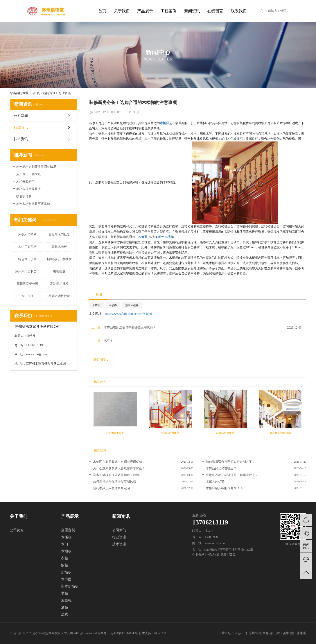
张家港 (302, 633)
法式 (65, 614)
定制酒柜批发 (59, 284)
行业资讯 (65, 93)
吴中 (286, 633)
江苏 (238, 633)
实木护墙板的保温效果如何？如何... (117, 475)
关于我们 (122, 11)
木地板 (66, 551)
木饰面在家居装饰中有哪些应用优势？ (130, 327)
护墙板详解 (24, 196)
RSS (224, 555)
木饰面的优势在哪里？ (221, 468)
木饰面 (96, 305)
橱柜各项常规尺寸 (29, 189)
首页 (102, 11)
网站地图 (213, 555)
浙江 (293, 633)
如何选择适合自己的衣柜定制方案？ (230, 462)
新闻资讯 (192, 11)
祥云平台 (160, 633)
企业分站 (198, 555)
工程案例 (169, 11)
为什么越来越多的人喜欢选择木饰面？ (119, 468)
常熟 (259, 633)
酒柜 (65, 607)
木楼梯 (113, 305)
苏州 (252, 633)
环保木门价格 (27, 235)
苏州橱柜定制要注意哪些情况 (36, 167)
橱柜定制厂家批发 (59, 259)
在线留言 (215, 11)
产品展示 (145, 11)
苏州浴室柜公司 (27, 284)
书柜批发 (59, 271)
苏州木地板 (59, 247)
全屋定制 (68, 530)
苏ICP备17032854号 (124, 633)
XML (232, 555)
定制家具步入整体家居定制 (111, 488)
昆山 (272, 633)
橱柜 (65, 565)
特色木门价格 (27, 259)
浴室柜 (66, 600)
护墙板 (66, 572)
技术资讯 (21, 139)
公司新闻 (21, 116)
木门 (65, 544)
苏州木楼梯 (132, 305)
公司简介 (17, 530)
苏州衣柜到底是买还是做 (33, 204)
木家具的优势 (215, 482)
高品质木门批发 (59, 235)
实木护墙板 (70, 586)
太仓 (266, 633)
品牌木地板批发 (59, 296)
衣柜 (65, 558)
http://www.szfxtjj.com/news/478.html (128, 314)
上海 (245, 633)
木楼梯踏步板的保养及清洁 (224, 488)
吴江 (279, 633)
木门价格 (27, 296)
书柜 (65, 593)
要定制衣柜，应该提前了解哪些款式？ (232, 475)
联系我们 (239, 11)
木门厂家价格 (27, 247)
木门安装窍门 (25, 182)
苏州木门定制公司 (27, 271)
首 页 (36, 93)
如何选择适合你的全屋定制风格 (114, 482)
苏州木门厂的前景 (29, 174)
